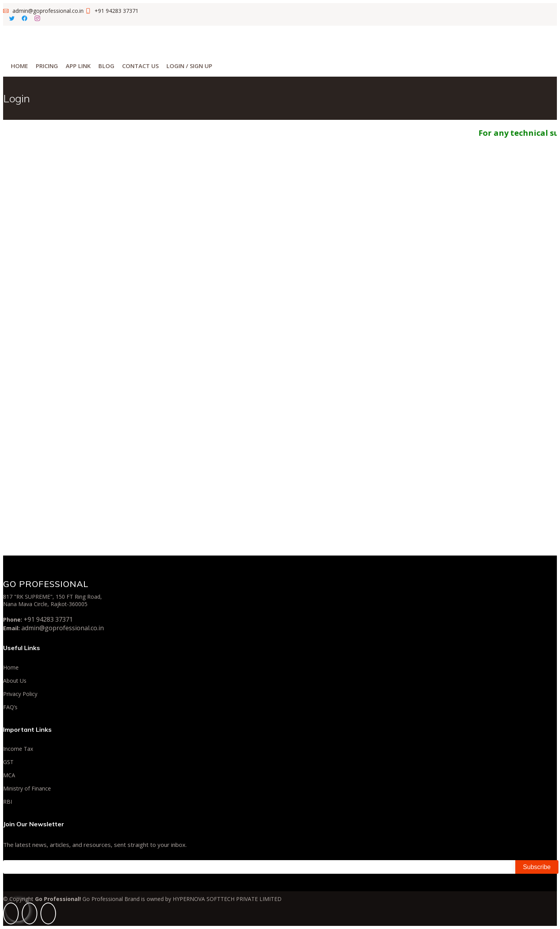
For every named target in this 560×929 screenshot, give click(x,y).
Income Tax (18, 749)
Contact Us (140, 66)
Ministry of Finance (27, 789)
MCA (9, 775)
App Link (78, 66)
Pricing (47, 66)
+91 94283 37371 (48, 619)
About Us (15, 681)
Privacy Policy (20, 694)
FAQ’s (10, 707)
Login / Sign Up (189, 66)
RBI (8, 802)
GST (8, 762)
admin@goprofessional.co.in (63, 628)
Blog (106, 66)
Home (19, 66)
